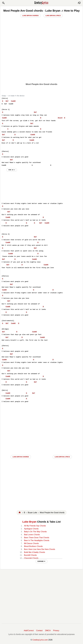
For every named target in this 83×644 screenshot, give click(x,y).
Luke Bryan (29, 522)
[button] (3, 3)
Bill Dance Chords (31, 543)
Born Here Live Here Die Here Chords (40, 549)
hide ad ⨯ (12, 170)
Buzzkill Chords (30, 555)
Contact (39, 631)
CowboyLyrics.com (40, 640)
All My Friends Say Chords (35, 526)
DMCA (48, 631)
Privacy (56, 631)
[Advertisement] (42, 65)
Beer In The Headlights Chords (37, 540)
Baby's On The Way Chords (35, 532)
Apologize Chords (31, 529)
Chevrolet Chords (31, 558)
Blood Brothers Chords (33, 546)
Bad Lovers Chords (32, 535)
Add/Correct (29, 631)
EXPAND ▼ (41, 561)
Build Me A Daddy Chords (35, 552)
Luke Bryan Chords (30, 16)
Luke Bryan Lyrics (53, 16)
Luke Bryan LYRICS (62, 457)
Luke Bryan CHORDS (21, 457)
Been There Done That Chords (37, 538)
